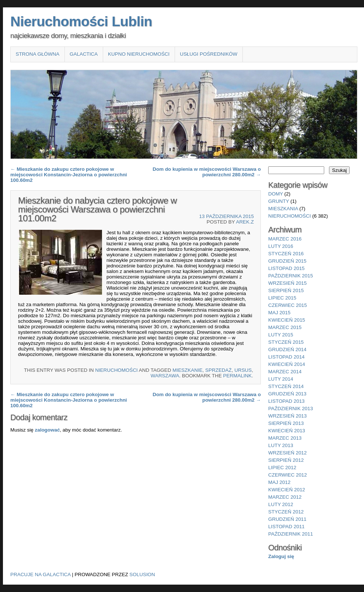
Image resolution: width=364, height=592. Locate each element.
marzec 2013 (285, 438)
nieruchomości (116, 370)
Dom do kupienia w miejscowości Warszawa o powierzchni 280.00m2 (207, 172)
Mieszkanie (187, 370)
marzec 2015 (285, 327)
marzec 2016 (285, 239)
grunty (279, 201)
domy (276, 194)
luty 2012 (281, 504)
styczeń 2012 (286, 512)
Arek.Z (245, 222)
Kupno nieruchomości (139, 54)
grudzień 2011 (287, 519)
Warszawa (165, 376)
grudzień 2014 (287, 349)
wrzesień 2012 (288, 453)
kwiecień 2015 (287, 320)
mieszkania (283, 209)
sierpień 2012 (286, 460)
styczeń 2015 (286, 342)
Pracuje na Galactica (41, 574)
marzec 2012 (285, 497)
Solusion (142, 574)
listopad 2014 (286, 357)
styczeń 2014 (286, 386)
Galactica (84, 54)
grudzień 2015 (287, 261)
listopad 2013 (286, 401)
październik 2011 (290, 534)
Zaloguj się (281, 556)
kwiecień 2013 (287, 431)
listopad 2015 (286, 268)
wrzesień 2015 (288, 283)
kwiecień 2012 (287, 490)
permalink (238, 376)
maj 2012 (279, 482)
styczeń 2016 (286, 254)
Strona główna (37, 54)
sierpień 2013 (286, 423)
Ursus (243, 370)
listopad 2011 (286, 527)
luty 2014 (281, 379)
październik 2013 (290, 408)
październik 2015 (290, 276)
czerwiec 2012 (288, 475)
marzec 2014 (285, 372)
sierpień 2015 (286, 290)
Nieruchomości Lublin (81, 21)
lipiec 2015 (282, 298)
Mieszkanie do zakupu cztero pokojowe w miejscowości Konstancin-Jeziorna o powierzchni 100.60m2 (69, 175)
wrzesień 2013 (288, 416)
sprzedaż (218, 370)
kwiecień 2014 (287, 364)
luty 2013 (281, 445)
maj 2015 (279, 313)
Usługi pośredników (209, 54)
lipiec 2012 (282, 468)
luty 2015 (281, 335)
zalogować (47, 430)
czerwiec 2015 (288, 305)
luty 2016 (281, 246)
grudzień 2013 (287, 394)
